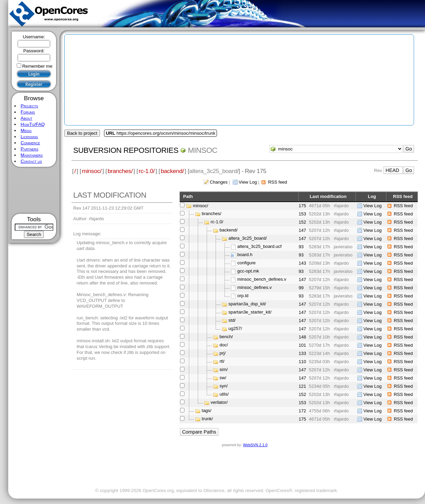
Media (26, 130)
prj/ (223, 353)
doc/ (224, 345)
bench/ (226, 337)
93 (301, 247)
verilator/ (219, 403)
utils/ (224, 394)
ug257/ (235, 329)
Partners (29, 149)
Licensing (29, 137)
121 (302, 386)
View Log (248, 182)
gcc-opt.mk (248, 271)
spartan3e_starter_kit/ (250, 312)
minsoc (203, 150)
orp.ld (243, 296)
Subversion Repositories (126, 150)
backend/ (172, 171)
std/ (232, 321)
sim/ (224, 370)
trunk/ (208, 419)
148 (302, 337)
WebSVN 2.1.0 (255, 445)
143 (302, 263)
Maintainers (31, 155)
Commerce (30, 143)
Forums (28, 112)
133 (302, 353)
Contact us (31, 161)
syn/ (224, 386)
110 (302, 362)
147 (302, 230)
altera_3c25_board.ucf (260, 247)
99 (301, 288)
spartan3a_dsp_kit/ (247, 304)
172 (302, 411)
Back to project (82, 133)
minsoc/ (92, 171)
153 (302, 214)
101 (302, 345)
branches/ (120, 171)
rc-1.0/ (147, 171)
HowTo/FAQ (33, 124)
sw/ (223, 378)
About (26, 118)
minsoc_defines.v (255, 288)
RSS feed (278, 182)
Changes (219, 182)
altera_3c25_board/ (248, 238)
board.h (245, 255)
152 (302, 222)
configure (247, 263)
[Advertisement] (34, 190)
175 (302, 206)
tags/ (207, 411)
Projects (29, 106)
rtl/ (222, 362)
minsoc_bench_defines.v (262, 280)
